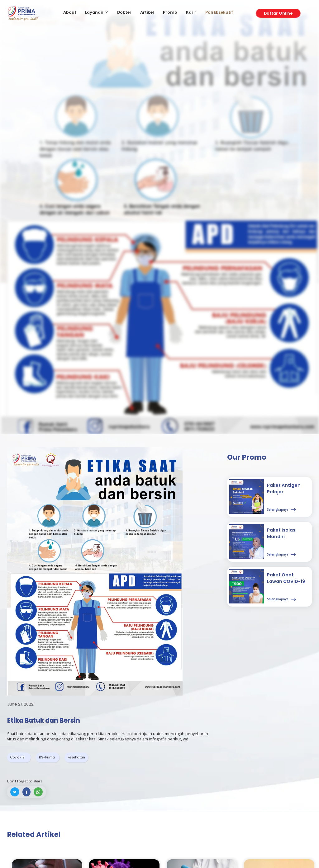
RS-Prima (47, 757)
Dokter (124, 12)
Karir (191, 12)
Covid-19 (17, 757)
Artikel (147, 12)
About (70, 12)
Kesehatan (76, 757)
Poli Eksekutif (219, 12)
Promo (170, 12)
